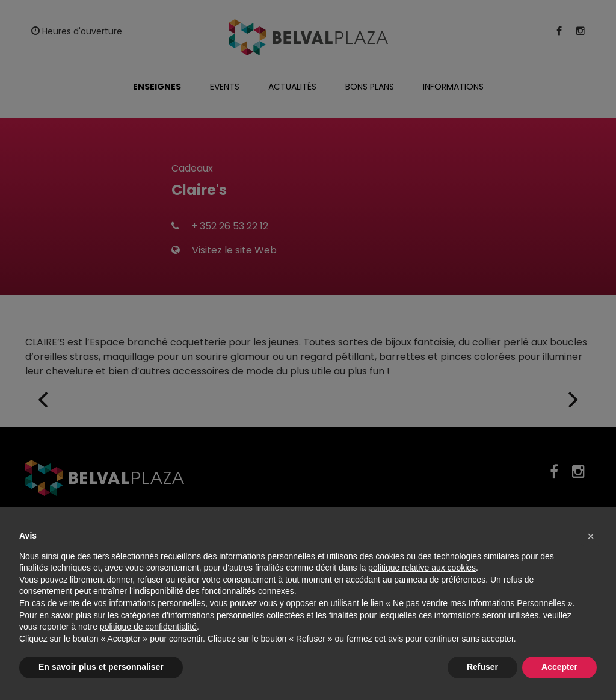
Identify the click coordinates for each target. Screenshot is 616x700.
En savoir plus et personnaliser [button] (101, 667)
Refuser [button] (482, 667)
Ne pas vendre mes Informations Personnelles (479, 603)
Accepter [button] (559, 667)
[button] (591, 536)
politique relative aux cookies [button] (422, 568)
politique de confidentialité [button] (148, 627)
